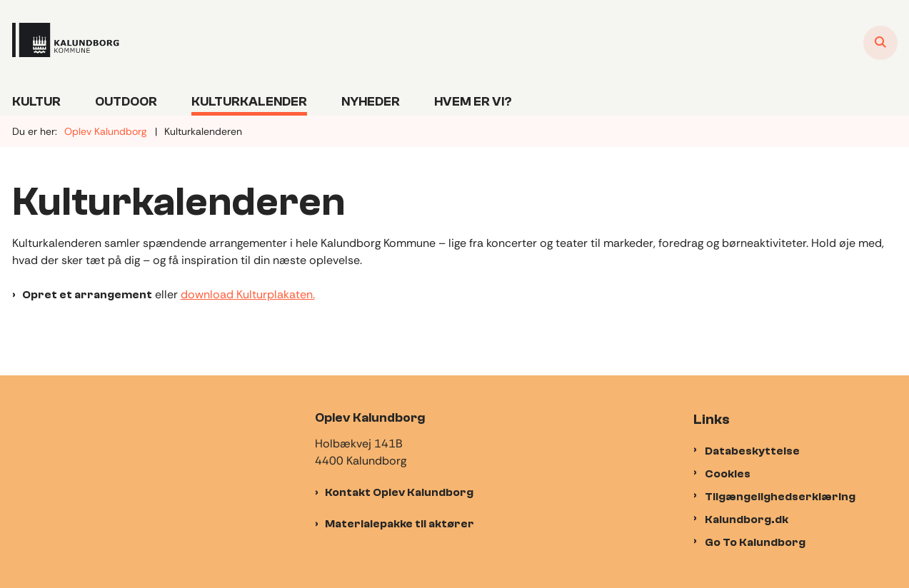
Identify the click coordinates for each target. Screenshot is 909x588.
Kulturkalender (249, 102)
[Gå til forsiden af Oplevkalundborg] (66, 42)
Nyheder (371, 102)
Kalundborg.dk (747, 519)
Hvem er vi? (473, 102)
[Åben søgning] (880, 43)
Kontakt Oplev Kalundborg (399, 492)
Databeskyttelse (752, 451)
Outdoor (126, 102)
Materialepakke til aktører (400, 524)
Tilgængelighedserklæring (780, 497)
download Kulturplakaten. (248, 294)
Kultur (36, 102)
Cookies (728, 474)
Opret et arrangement (87, 295)
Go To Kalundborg (755, 542)
